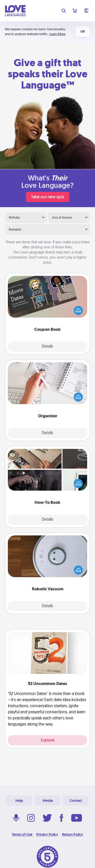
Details (48, 347)
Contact (76, 801)
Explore (48, 740)
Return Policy (73, 834)
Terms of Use (22, 834)
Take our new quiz (48, 197)
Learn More (57, 34)
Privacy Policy (47, 834)
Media (48, 801)
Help (19, 801)
